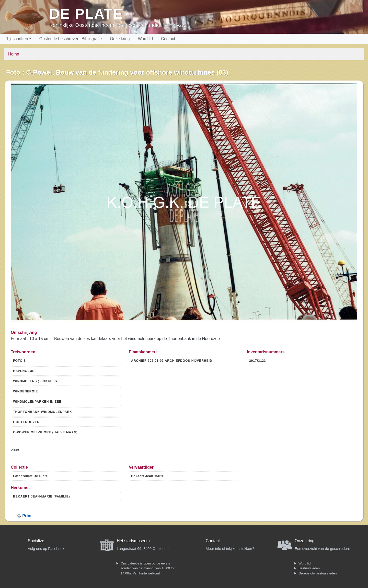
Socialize (36, 541)
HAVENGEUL (24, 371)
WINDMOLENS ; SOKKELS (35, 381)
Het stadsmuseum (133, 541)
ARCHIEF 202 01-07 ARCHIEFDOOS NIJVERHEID (172, 361)
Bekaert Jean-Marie (147, 476)
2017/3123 (258, 361)
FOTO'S (19, 361)
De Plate (86, 14)
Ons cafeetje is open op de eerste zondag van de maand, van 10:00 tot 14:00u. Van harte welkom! (148, 568)
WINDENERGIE (25, 391)
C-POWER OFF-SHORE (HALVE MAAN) (45, 432)
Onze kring (120, 39)
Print (27, 516)
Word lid (145, 39)
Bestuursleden (309, 568)
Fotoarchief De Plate (30, 476)
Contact (168, 39)
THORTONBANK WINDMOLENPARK (43, 412)
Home (14, 54)
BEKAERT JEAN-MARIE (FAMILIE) (42, 496)
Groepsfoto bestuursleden (318, 573)
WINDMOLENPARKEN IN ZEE (37, 402)
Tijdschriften (17, 39)
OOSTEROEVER (26, 422)
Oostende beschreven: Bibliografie (71, 39)
